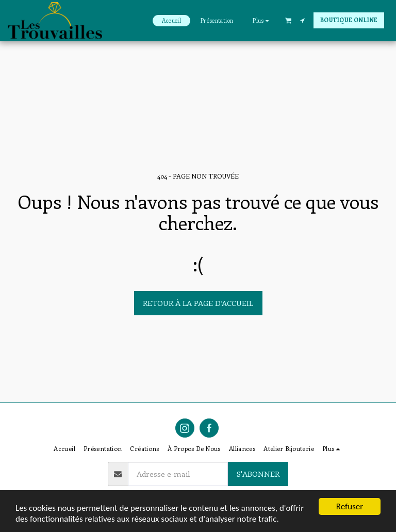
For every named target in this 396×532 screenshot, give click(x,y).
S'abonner (258, 474)
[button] (288, 20)
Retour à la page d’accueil (198, 303)
